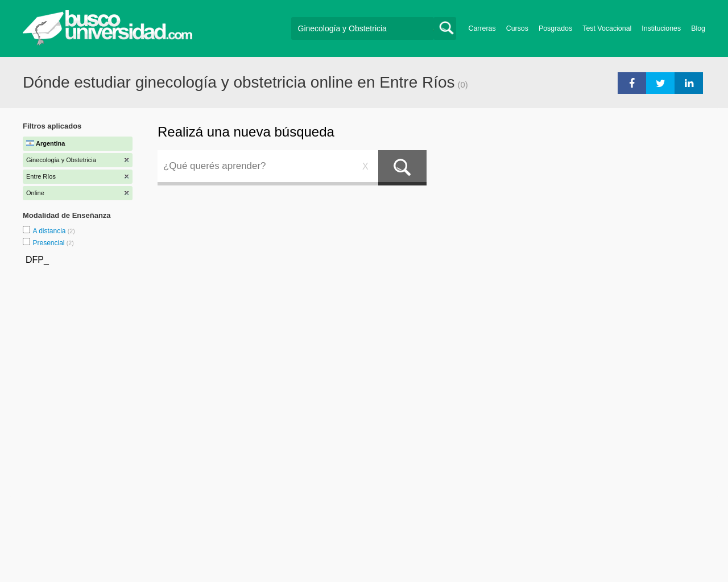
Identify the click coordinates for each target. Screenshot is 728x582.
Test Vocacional (607, 28)
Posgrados (555, 28)
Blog (698, 28)
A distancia (50, 231)
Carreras (482, 28)
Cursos (517, 28)
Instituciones (661, 28)
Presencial (49, 243)
